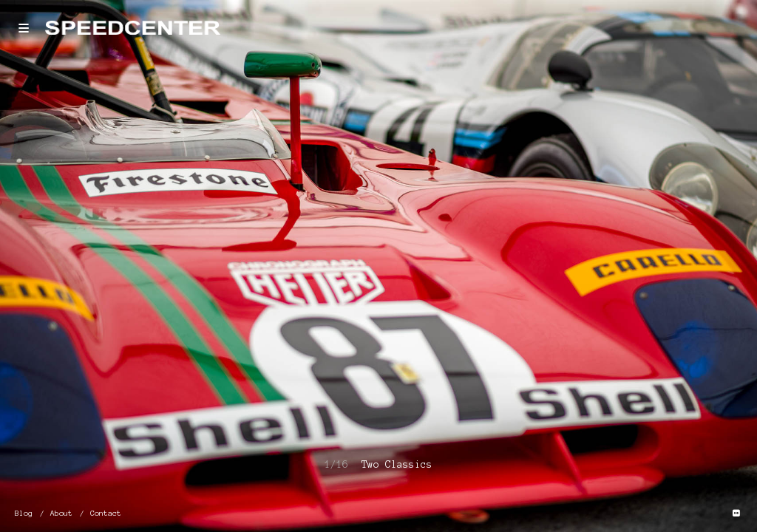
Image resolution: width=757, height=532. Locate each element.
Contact (106, 513)
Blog (24, 513)
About (61, 513)
